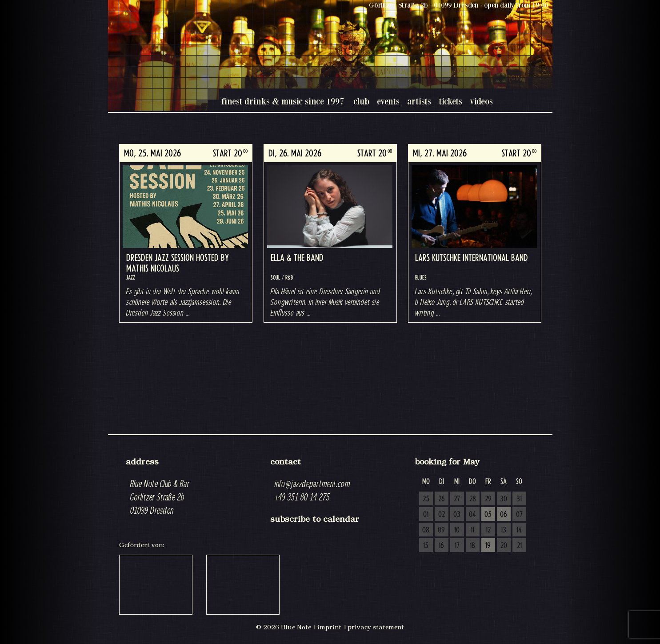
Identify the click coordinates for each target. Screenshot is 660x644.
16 (441, 546)
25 (426, 499)
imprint (329, 627)
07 (519, 515)
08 (426, 530)
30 (504, 499)
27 (457, 499)
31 (519, 499)
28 (473, 499)
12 (488, 530)
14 (519, 530)
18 (472, 546)
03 (457, 515)
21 (519, 546)
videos (481, 101)
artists (419, 101)
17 (457, 546)
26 (442, 499)
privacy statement (376, 627)
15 (426, 546)
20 (504, 546)
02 (442, 515)
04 (472, 515)
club (361, 101)
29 (488, 499)
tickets (450, 101)
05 (488, 515)
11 (472, 530)
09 (441, 530)
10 (457, 530)
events (388, 101)
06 (504, 515)
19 (488, 546)
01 (426, 515)
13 (504, 530)
